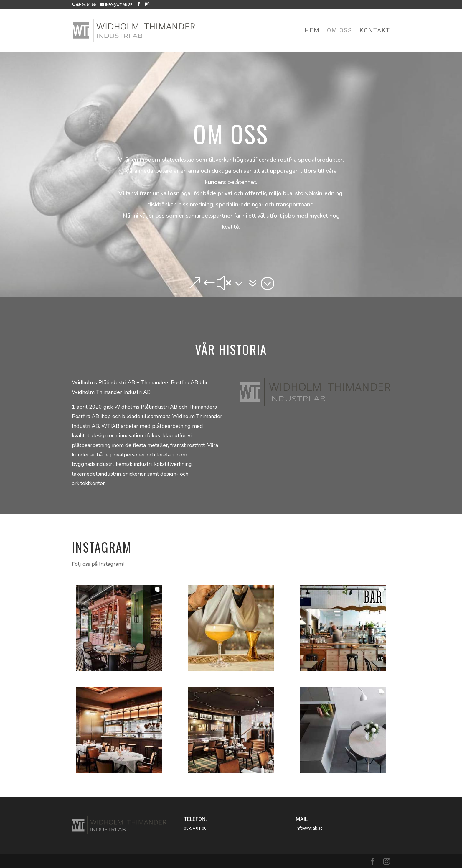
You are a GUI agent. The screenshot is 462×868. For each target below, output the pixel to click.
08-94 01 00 (195, 828)
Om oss (340, 31)
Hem (312, 31)
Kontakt (375, 31)
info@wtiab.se (309, 828)
